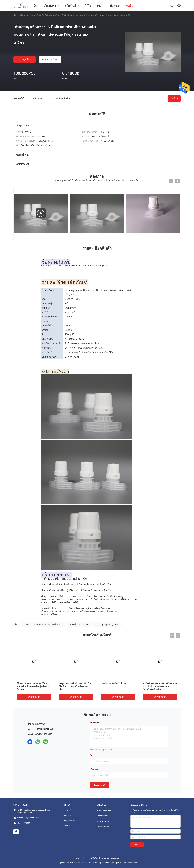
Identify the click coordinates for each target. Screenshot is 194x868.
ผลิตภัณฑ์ (24, 15)
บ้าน (15, 15)
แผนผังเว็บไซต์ (79, 858)
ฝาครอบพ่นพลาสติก (104, 810)
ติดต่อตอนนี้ (100, 785)
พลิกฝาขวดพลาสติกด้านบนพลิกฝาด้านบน (43, 624)
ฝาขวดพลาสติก (103, 816)
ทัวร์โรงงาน (68, 815)
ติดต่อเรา (67, 826)
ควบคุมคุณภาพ (69, 821)
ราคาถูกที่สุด (25, 59)
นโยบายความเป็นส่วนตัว (111, 858)
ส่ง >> (137, 845)
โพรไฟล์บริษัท (69, 810)
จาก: (93, 755)
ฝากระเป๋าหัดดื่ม (37, 15)
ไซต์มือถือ (93, 858)
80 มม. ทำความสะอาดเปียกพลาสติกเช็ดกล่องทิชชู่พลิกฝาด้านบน (33, 686)
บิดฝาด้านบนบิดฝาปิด (79, 624)
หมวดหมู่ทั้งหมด (103, 827)
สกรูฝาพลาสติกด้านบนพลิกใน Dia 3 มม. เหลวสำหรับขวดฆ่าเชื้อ (75, 686)
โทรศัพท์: (95, 770)
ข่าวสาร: (95, 723)
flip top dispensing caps (108, 624)
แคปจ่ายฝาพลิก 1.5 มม (113, 683)
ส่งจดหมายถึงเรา (50, 59)
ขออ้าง (174, 98)
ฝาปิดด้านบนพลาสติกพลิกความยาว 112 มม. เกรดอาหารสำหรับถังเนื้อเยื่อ (160, 686)
